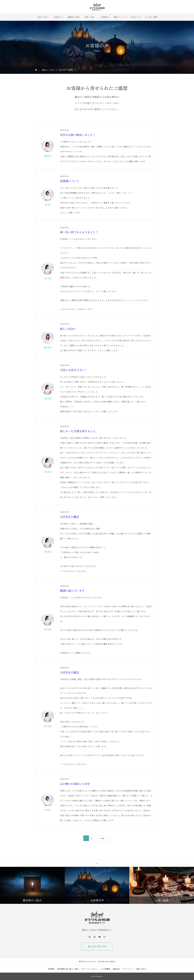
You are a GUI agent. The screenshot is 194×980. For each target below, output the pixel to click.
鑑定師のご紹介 (74, 17)
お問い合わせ (141, 969)
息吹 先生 (48, 347)
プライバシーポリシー (90, 969)
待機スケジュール (120, 17)
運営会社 (116, 969)
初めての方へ (43, 17)
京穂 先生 (48, 156)
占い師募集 (106, 969)
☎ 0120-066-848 (97, 946)
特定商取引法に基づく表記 (68, 969)
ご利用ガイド (58, 17)
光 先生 (48, 205)
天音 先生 (48, 278)
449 (103, 838)
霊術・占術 (89, 17)
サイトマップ (128, 969)
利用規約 (51, 969)
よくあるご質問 (151, 17)
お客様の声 (105, 17)
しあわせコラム (136, 17)
